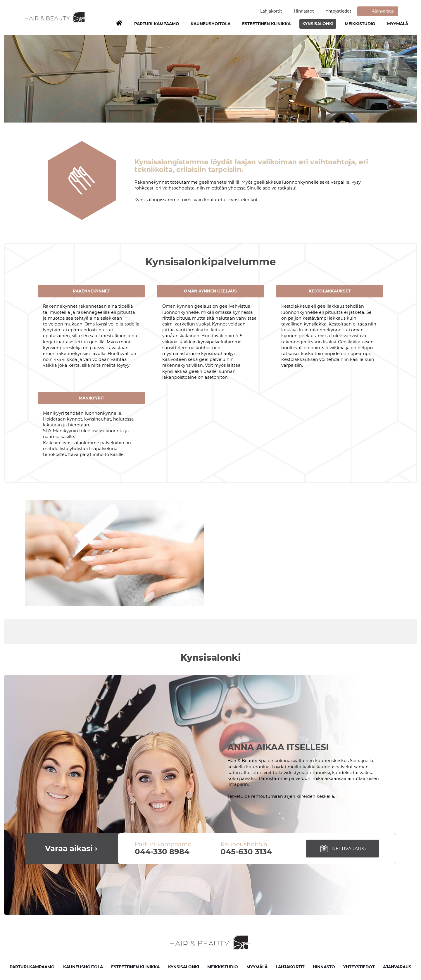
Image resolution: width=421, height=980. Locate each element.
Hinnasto (324, 967)
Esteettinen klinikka (266, 24)
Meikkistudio (360, 24)
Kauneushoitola (210, 24)
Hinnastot (304, 11)
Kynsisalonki (318, 24)
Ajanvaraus (383, 11)
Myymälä (398, 24)
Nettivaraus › (343, 849)
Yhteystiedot (339, 11)
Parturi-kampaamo (157, 24)
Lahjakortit (271, 11)
